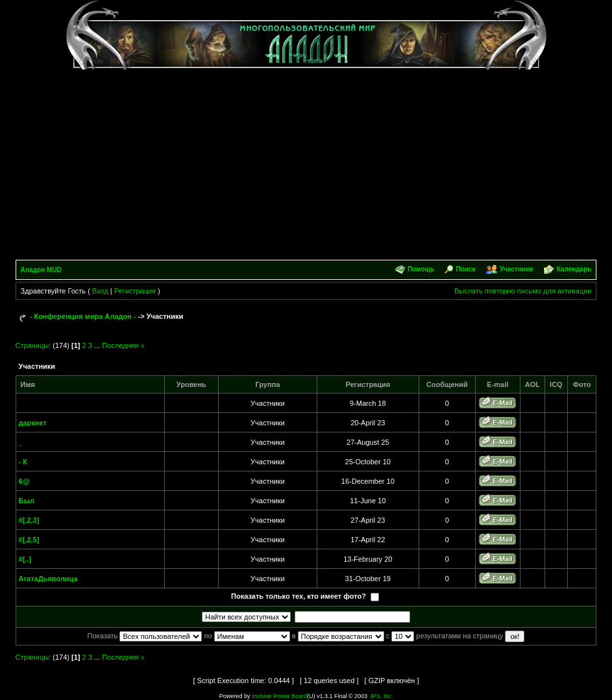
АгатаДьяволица (48, 579)
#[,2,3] (29, 520)
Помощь (421, 269)
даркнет (33, 423)
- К (23, 462)
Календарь (574, 269)
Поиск (466, 269)
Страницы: (33, 345)
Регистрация (135, 291)
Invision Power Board (279, 696)
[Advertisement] (306, 162)
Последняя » (123, 345)
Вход (100, 291)
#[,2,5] (29, 540)
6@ (24, 481)
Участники (516, 269)
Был (27, 501)
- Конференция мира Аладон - (83, 316)
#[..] (25, 559)
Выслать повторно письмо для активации (523, 291)
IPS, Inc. (382, 696)
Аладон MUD (41, 270)
